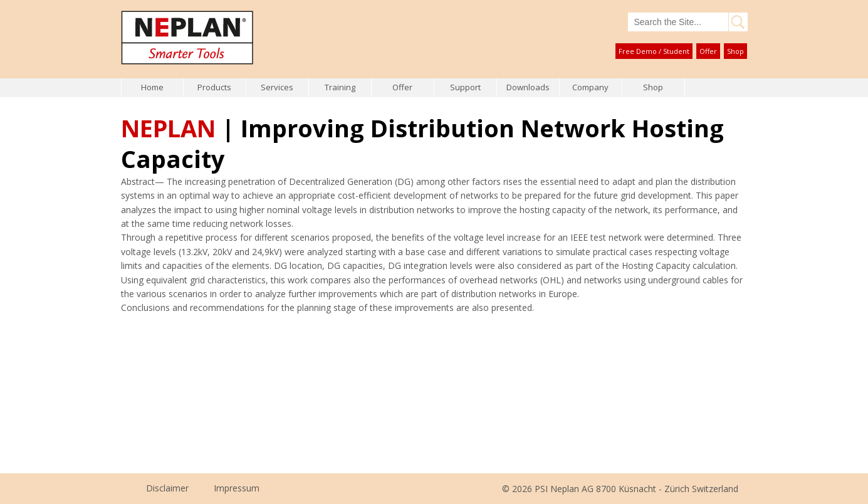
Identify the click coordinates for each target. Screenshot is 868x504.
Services (277, 87)
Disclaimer (167, 488)
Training (340, 87)
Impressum (237, 488)
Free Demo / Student (654, 51)
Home (152, 87)
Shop (735, 51)
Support (465, 87)
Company (590, 87)
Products (214, 87)
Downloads (528, 87)
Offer (708, 51)
